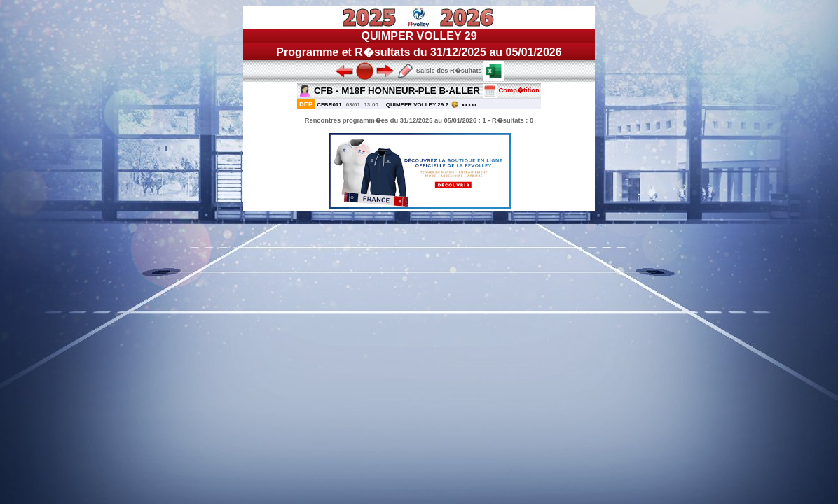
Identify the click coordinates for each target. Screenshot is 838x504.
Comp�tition (511, 90)
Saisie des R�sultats (439, 71)
